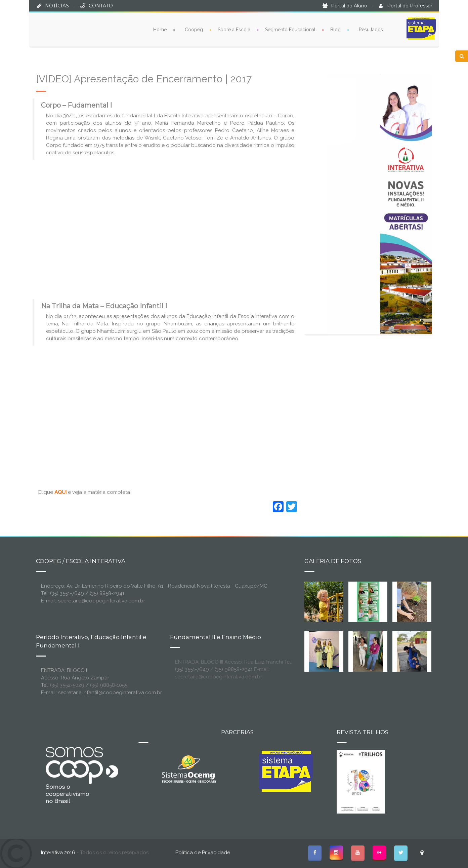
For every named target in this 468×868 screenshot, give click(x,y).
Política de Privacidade (203, 853)
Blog (335, 30)
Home (160, 30)
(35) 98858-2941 (234, 669)
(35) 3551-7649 (192, 669)
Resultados (371, 30)
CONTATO (101, 6)
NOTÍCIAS (57, 6)
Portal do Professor (410, 6)
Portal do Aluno (349, 6)
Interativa (193, 116)
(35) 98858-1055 (109, 685)
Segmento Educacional (290, 30)
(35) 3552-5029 (67, 685)
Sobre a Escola (234, 30)
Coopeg (194, 30)
